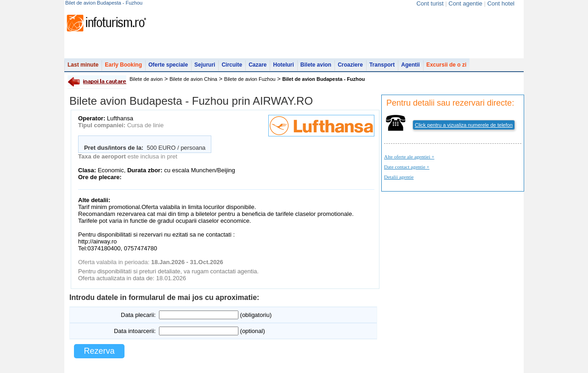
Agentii (410, 65)
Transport (382, 65)
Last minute (83, 65)
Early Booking (123, 65)
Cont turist (430, 3)
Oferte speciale (168, 65)
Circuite (232, 65)
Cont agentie (465, 3)
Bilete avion (316, 65)
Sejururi (205, 65)
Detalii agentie (399, 177)
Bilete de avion (146, 79)
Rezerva (99, 351)
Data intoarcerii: (135, 331)
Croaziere (350, 65)
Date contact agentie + (407, 167)
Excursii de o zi (446, 65)
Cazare (257, 65)
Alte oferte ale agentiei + (409, 157)
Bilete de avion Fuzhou (250, 79)
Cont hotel (501, 3)
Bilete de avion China (193, 79)
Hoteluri (283, 65)
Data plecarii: (138, 315)
